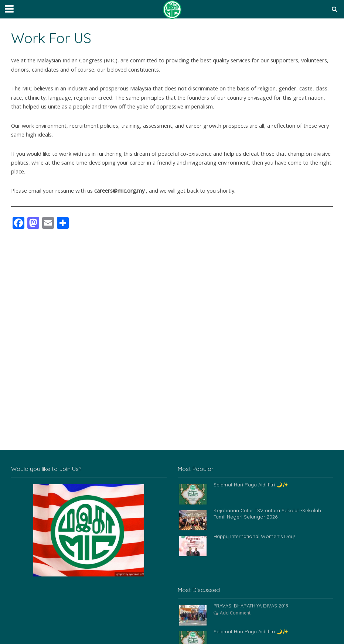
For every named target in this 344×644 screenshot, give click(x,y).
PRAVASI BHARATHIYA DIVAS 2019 (251, 606)
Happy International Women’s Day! (254, 536)
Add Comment (235, 613)
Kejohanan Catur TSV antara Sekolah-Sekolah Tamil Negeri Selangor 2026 (267, 514)
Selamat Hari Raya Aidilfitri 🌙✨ (251, 485)
